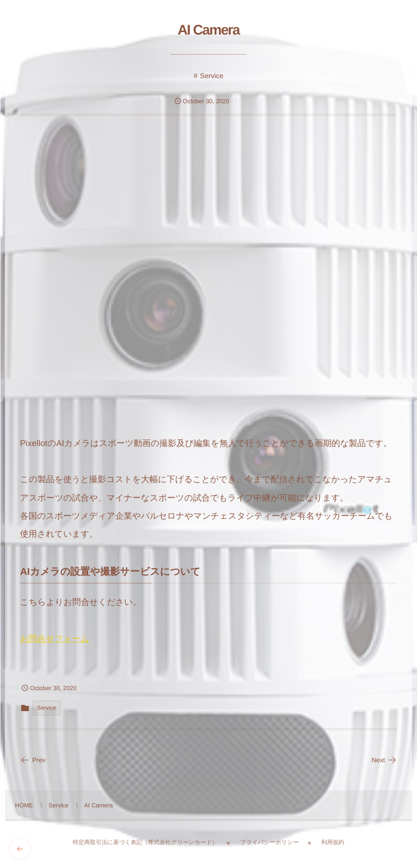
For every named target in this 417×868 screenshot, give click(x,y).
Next (384, 760)
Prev (33, 760)
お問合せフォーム (55, 639)
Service (212, 76)
